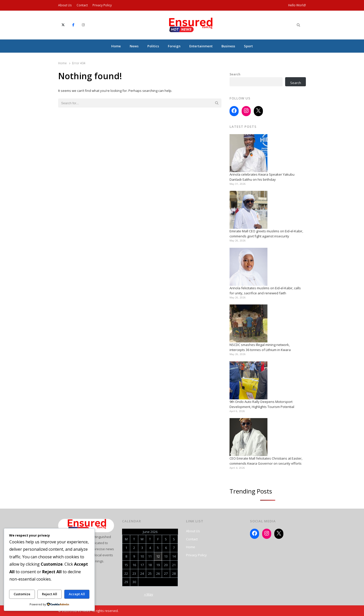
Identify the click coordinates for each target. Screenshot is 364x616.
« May (149, 594)
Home (116, 46)
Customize (22, 594)
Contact (82, 5)
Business (228, 46)
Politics (153, 46)
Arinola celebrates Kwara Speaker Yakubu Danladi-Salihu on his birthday (262, 177)
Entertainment (201, 46)
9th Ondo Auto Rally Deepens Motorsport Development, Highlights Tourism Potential (262, 404)
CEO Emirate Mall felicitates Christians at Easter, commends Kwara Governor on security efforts (266, 461)
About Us (65, 5)
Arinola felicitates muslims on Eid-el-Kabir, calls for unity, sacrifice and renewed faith (265, 291)
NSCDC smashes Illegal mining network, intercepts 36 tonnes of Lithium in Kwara (260, 347)
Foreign (174, 46)
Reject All (50, 594)
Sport (248, 46)
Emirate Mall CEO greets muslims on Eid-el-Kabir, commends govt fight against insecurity (266, 234)
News (134, 46)
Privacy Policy (102, 5)
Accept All (77, 594)
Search (235, 74)
